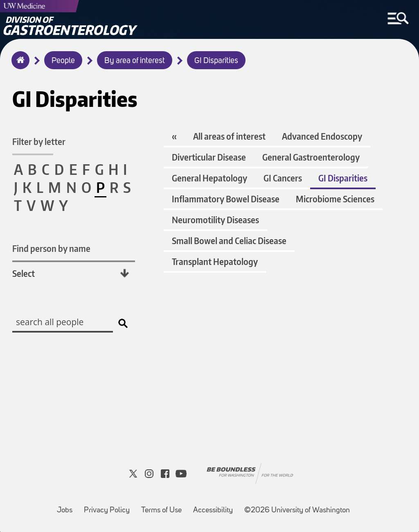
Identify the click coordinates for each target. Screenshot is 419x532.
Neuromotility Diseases (215, 220)
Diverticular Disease (209, 157)
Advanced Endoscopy (322, 136)
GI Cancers (283, 178)
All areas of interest (229, 136)
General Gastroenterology (311, 157)
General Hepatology (209, 178)
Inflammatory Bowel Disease (226, 199)
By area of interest (135, 61)
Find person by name (51, 248)
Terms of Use (164, 506)
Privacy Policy (109, 506)
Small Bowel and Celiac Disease (229, 241)
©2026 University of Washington (297, 510)
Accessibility (215, 506)
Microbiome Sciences (335, 199)
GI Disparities (216, 61)
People (63, 61)
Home (19, 66)
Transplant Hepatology (215, 261)
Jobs (67, 506)
